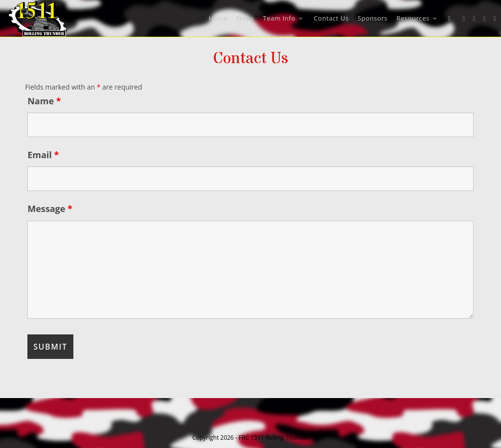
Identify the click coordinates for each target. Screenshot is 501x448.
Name (44, 101)
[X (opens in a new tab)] (464, 19)
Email (43, 155)
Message (50, 209)
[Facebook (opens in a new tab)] (474, 19)
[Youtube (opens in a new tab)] (495, 19)
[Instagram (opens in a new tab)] (485, 19)
